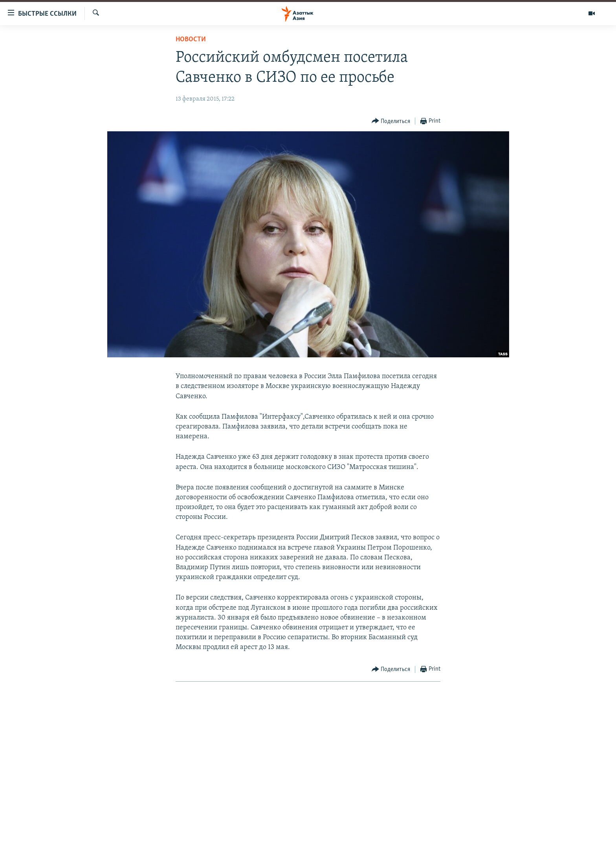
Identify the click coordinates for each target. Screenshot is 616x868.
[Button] (391, 121)
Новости (191, 40)
